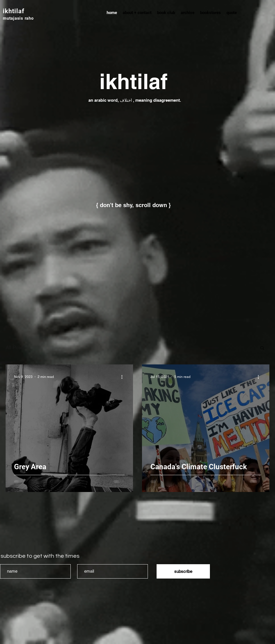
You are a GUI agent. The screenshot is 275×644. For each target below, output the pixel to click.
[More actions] (124, 377)
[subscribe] (183, 571)
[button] (262, 348)
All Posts (15, 347)
